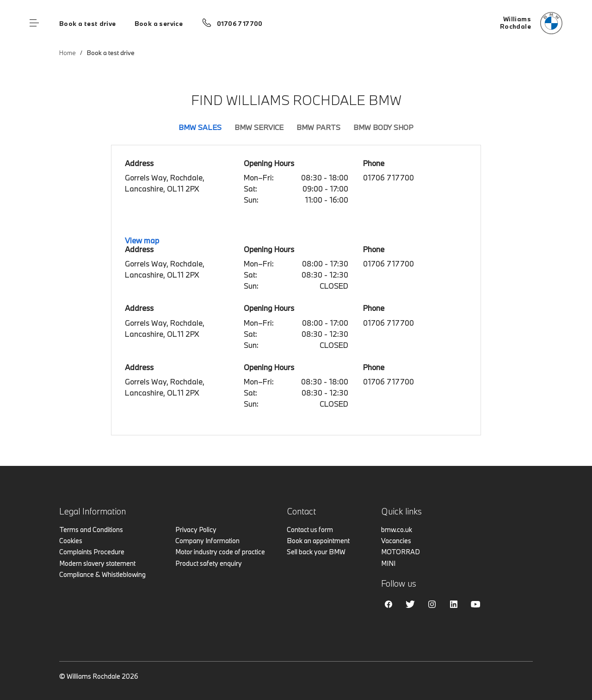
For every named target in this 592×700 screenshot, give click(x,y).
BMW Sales (200, 127)
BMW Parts (318, 127)
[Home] (531, 23)
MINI (388, 563)
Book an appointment (318, 541)
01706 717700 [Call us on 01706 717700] (240, 24)
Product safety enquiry (209, 563)
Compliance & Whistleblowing (102, 574)
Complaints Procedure (92, 552)
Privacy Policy (196, 530)
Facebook (388, 604)
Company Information (207, 541)
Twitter (410, 604)
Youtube (475, 604)
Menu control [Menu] (34, 23)
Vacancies (396, 541)
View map (142, 240)
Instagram (432, 604)
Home (68, 53)
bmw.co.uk (397, 530)
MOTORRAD (401, 552)
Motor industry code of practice (220, 552)
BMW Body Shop (383, 127)
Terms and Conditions (91, 530)
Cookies (71, 541)
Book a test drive (88, 24)
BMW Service (259, 127)
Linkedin (454, 604)
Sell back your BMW (316, 552)
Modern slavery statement (97, 563)
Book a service (159, 24)
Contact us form (310, 530)
